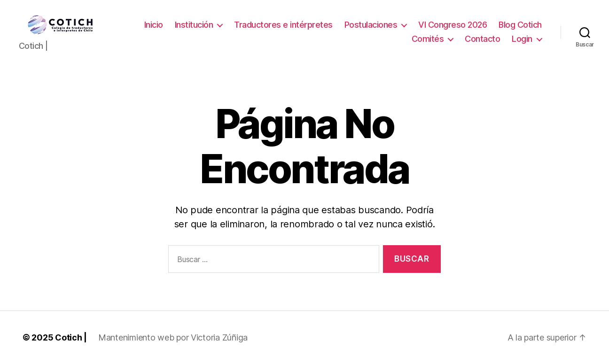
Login (522, 39)
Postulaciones (371, 25)
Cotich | (71, 337)
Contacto (482, 39)
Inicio (154, 25)
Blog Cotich (520, 25)
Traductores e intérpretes (283, 25)
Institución (194, 25)
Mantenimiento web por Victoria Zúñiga (173, 337)
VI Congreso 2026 (453, 25)
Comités (428, 39)
